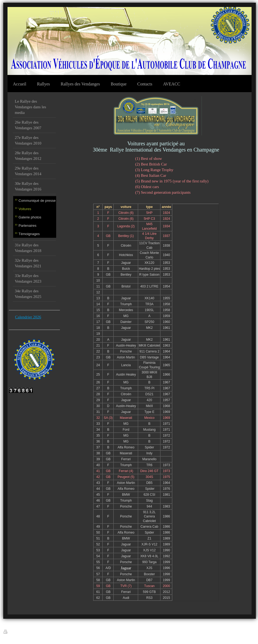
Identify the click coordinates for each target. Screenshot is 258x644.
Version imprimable (19, 632)
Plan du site (44, 632)
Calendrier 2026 (28, 317)
